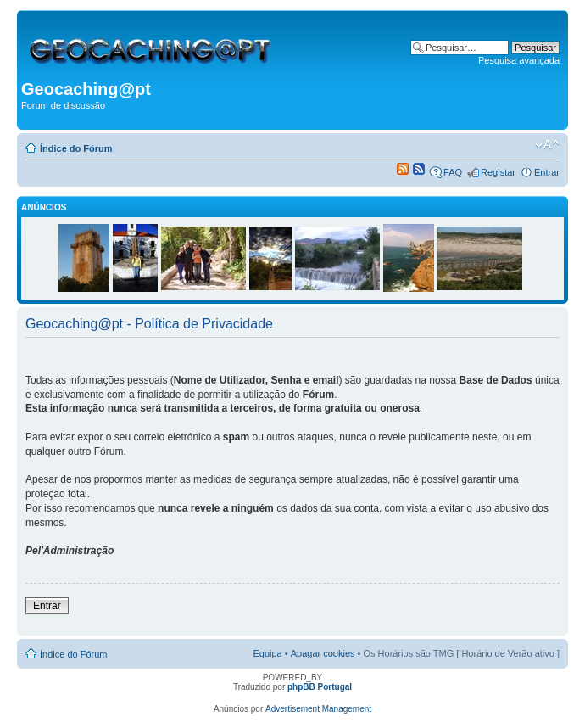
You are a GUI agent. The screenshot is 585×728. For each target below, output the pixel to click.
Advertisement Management (318, 709)
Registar (498, 172)
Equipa (267, 653)
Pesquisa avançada (519, 60)
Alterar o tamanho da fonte (547, 145)
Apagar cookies (323, 653)
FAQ (453, 172)
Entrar (547, 172)
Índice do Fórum (76, 148)
